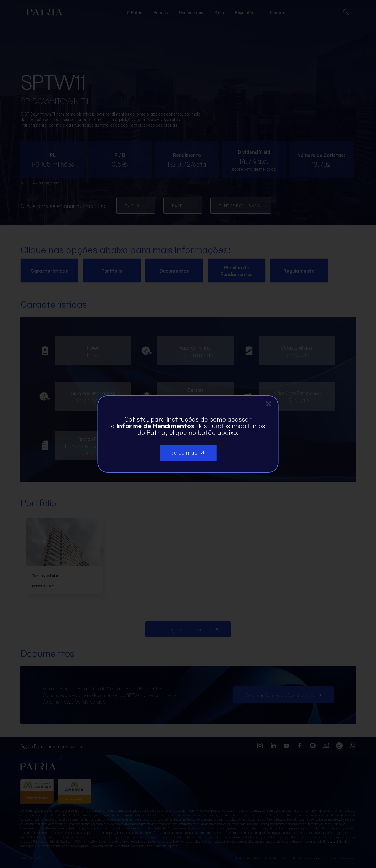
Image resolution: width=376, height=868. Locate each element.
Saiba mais (188, 452)
